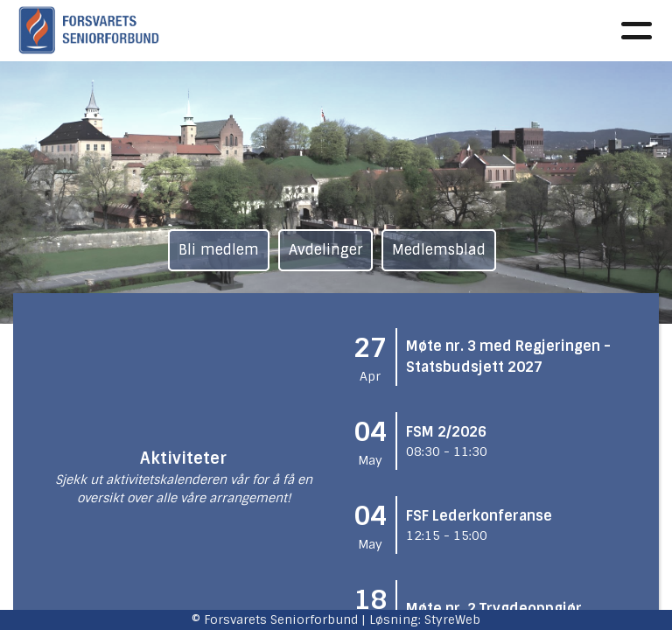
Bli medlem (219, 250)
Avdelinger (325, 250)
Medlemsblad (439, 250)
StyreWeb (452, 619)
